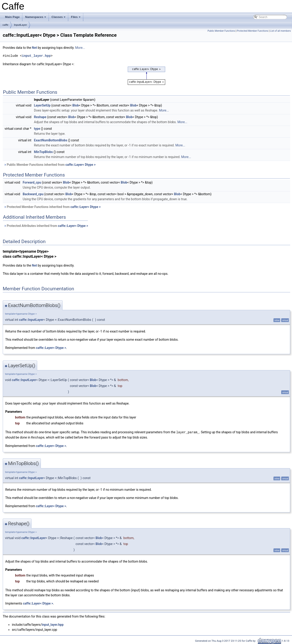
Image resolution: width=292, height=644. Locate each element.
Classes (59, 18)
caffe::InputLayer (31, 320)
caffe (5, 25)
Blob (76, 105)
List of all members (280, 31)
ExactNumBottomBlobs (51, 140)
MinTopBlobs (43, 152)
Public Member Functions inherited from (50, 165)
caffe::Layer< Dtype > (81, 165)
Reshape (40, 117)
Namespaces (36, 18)
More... (80, 48)
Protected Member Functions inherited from (52, 207)
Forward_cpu (32, 182)
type (37, 129)
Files (76, 18)
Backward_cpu (33, 194)
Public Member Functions (221, 31)
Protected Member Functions (253, 31)
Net (34, 48)
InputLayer (21, 25)
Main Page (12, 17)
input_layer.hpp (36, 56)
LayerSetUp (42, 105)
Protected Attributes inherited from (46, 226)
